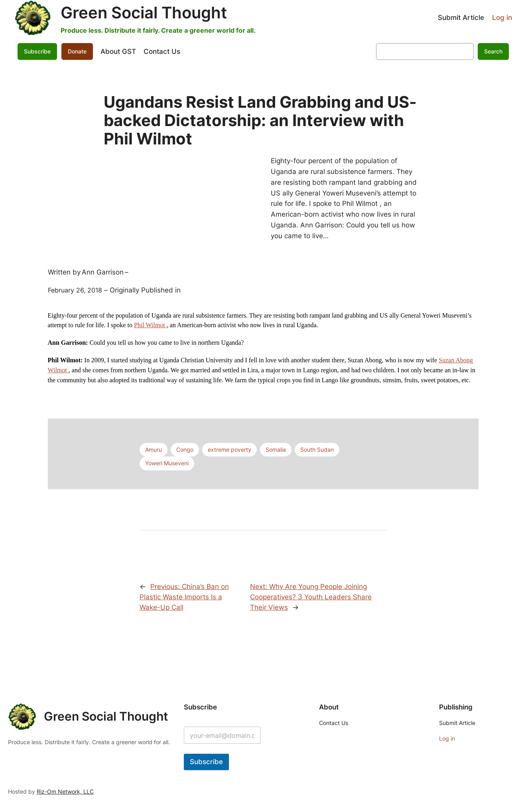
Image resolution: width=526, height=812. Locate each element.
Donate (77, 51)
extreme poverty (230, 449)
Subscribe (37, 51)
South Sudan (317, 449)
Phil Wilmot (150, 325)
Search (493, 51)
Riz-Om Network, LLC (65, 791)
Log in (502, 18)
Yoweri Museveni (167, 463)
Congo (185, 449)
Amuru (154, 449)
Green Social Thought (144, 13)
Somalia (276, 449)
